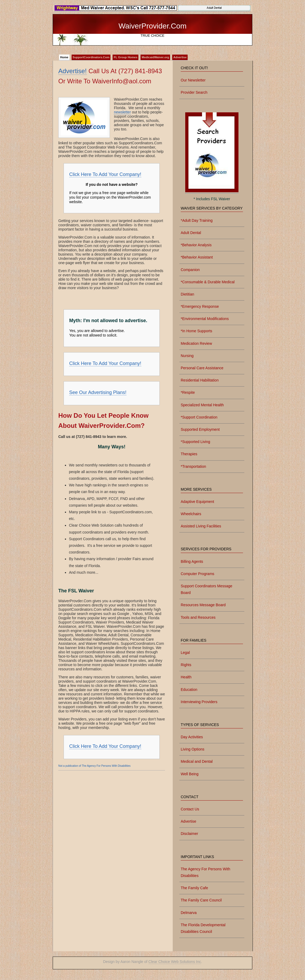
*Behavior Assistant (197, 257)
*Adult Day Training (197, 220)
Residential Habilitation (200, 380)
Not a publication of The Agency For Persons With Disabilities (94, 766)
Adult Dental (191, 233)
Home (64, 57)
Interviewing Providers (199, 702)
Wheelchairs (191, 514)
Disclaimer (189, 834)
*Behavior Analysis (196, 245)
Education (189, 690)
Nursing (187, 356)
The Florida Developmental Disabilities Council (203, 928)
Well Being (190, 774)
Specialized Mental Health (202, 405)
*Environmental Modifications (205, 319)
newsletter (122, 112)
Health (186, 677)
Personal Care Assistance (202, 368)
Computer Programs (197, 574)
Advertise (180, 57)
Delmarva (189, 913)
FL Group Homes (125, 57)
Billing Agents (192, 561)
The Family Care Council (201, 900)
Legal (185, 653)
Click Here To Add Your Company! (105, 174)
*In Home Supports (196, 331)
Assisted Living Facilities (201, 526)
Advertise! (73, 71)
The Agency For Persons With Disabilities (205, 872)
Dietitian (187, 294)
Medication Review (196, 343)
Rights (186, 665)
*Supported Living (195, 442)
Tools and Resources (198, 617)
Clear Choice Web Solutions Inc (175, 962)
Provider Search (194, 92)
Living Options (193, 749)
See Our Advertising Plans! (98, 392)
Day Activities (192, 737)
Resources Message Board (203, 605)
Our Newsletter (193, 80)
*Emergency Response (200, 306)
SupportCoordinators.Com (91, 57)
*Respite (188, 392)
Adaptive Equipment (197, 502)
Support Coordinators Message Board (207, 589)
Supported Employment (200, 429)
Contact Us (190, 809)
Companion (190, 270)
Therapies (189, 454)
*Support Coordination (199, 417)
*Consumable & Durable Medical (208, 282)
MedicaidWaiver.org (155, 57)
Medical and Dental (197, 761)
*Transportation (193, 466)
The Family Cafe (194, 888)
